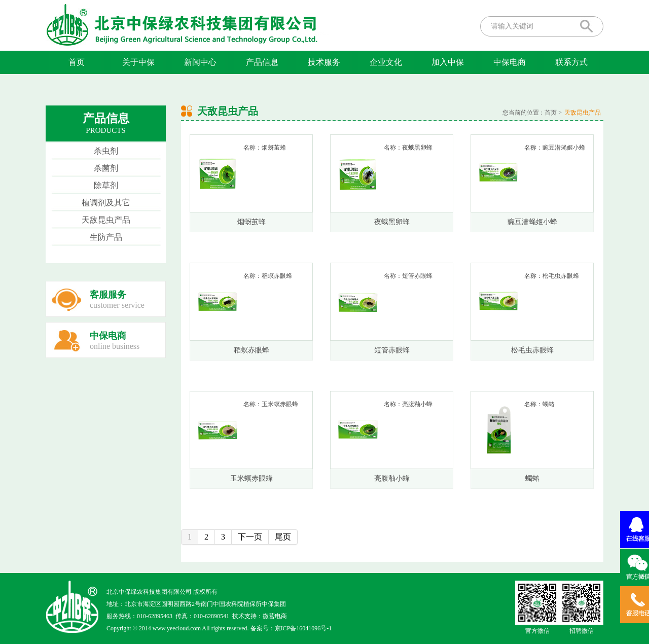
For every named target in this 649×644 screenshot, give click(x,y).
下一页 (250, 537)
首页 (77, 62)
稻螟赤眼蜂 (251, 350)
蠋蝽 (532, 478)
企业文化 (386, 62)
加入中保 (448, 62)
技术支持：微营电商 (260, 616)
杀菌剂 (106, 168)
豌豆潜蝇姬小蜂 (532, 222)
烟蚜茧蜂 (251, 222)
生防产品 (106, 237)
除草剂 (106, 185)
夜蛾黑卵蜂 (392, 222)
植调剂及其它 (106, 203)
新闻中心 (200, 62)
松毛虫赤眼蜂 (532, 350)
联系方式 (571, 62)
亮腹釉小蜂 (392, 478)
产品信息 (262, 62)
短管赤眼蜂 (392, 350)
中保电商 (510, 62)
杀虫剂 (106, 151)
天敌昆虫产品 (106, 220)
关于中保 (138, 62)
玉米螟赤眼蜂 (251, 478)
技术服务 (324, 62)
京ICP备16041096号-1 (303, 628)
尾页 (283, 537)
